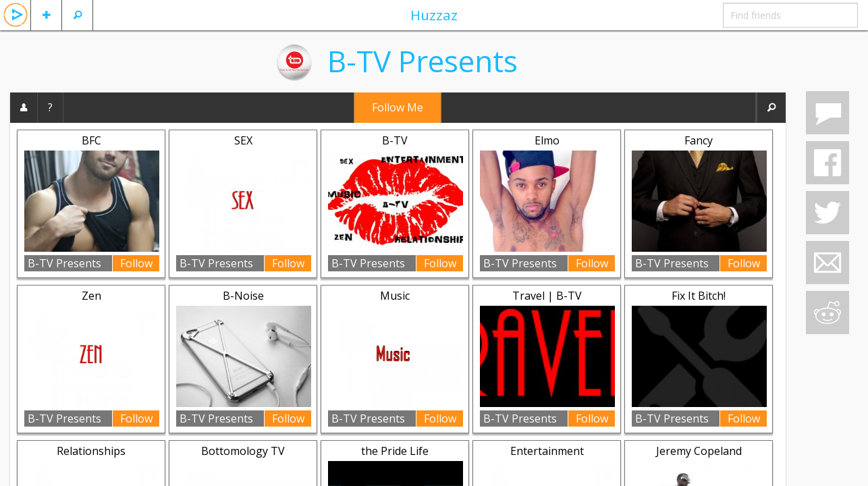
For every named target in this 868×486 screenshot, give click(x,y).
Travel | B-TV (547, 296)
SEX (243, 140)
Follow (136, 263)
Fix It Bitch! (699, 296)
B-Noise (243, 296)
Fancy (699, 140)
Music (395, 296)
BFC (91, 140)
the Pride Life (395, 451)
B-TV (395, 140)
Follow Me (398, 107)
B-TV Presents (423, 61)
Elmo (547, 140)
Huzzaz (434, 15)
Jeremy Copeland (699, 451)
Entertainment (547, 451)
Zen (91, 296)
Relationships (91, 451)
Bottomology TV (243, 451)
